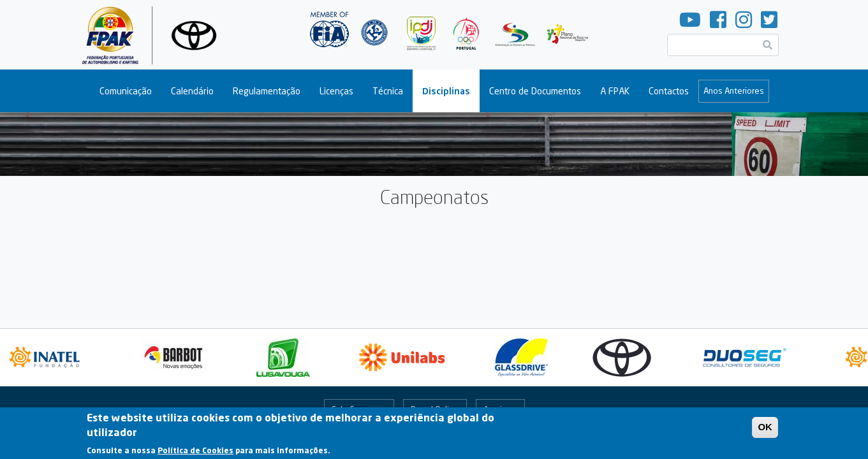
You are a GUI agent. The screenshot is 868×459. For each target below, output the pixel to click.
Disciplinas (446, 91)
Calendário (192, 91)
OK (765, 429)
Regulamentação (267, 91)
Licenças (336, 91)
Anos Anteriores (734, 91)
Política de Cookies (195, 453)
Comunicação (126, 91)
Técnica (388, 91)
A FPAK (615, 91)
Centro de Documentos (535, 91)
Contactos (669, 91)
